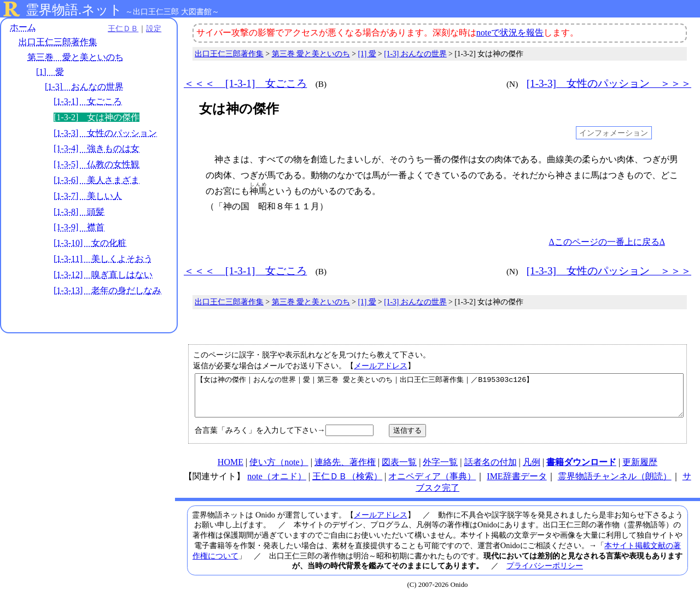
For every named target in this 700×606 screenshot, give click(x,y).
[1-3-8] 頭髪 (79, 212)
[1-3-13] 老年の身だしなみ (107, 290)
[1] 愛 (50, 72)
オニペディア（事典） (432, 484)
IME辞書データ (517, 484)
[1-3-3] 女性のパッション (105, 133)
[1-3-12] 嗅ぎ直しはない (103, 275)
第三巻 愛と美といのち (75, 57)
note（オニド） (277, 484)
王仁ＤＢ (120, 28)
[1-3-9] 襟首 (79, 228)
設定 (151, 28)
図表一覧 (399, 470)
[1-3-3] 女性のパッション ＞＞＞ (609, 83)
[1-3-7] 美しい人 (88, 196)
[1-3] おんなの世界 (84, 87)
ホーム (23, 27)
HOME (231, 470)
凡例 (532, 470)
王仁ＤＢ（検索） (347, 484)
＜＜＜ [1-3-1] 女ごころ (245, 83)
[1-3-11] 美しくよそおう (103, 259)
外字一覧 (440, 470)
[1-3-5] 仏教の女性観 (97, 164)
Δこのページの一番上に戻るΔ (607, 242)
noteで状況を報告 (510, 33)
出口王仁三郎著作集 (58, 42)
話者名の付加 (491, 470)
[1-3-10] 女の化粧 (90, 243)
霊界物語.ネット (74, 10)
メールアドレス (381, 366)
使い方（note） (279, 470)
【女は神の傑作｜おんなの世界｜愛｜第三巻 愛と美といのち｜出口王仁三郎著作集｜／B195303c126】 (439, 399)
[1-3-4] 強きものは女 (97, 149)
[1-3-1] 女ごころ (88, 101)
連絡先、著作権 (345, 470)
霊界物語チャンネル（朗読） (615, 484)
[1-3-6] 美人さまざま (97, 180)
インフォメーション (614, 133)
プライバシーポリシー (545, 574)
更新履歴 (640, 470)
